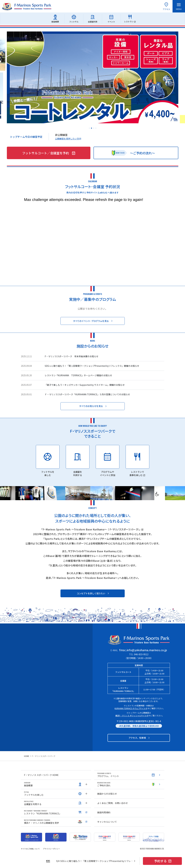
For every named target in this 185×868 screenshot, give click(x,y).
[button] (89, 128)
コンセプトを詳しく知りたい (93, 593)
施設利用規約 (104, 812)
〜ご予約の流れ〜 (133, 153)
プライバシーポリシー (51, 849)
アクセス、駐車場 (140, 738)
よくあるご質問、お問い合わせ (113, 803)
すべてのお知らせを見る (93, 406)
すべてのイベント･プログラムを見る (93, 321)
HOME (27, 756)
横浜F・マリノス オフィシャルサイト (132, 715)
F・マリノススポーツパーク (44, 756)
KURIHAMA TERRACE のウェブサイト (131, 708)
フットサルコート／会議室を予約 (49, 153)
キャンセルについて (107, 822)
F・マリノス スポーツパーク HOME (41, 775)
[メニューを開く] (179, 6)
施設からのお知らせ (107, 794)
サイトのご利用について (30, 849)
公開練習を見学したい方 (68, 139)
